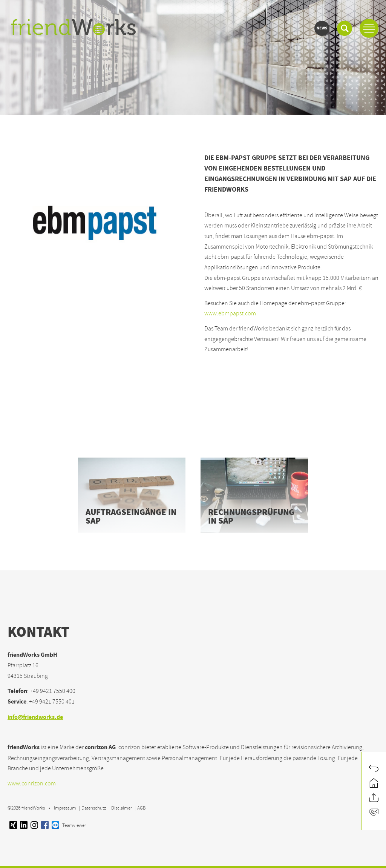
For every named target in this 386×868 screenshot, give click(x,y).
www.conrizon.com (32, 784)
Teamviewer (69, 825)
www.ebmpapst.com (230, 313)
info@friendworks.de (35, 718)
